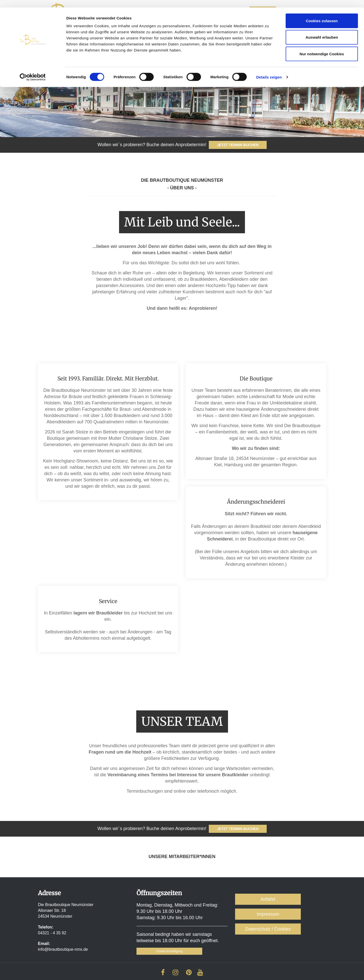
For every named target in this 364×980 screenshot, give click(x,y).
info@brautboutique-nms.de (63, 949)
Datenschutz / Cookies (268, 929)
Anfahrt (268, 899)
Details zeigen (269, 70)
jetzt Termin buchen (238, 829)
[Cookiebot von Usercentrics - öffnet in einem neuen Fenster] (33, 70)
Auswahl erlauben (322, 30)
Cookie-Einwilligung (169, 951)
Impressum (268, 914)
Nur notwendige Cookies (322, 46)
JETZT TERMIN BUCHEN (238, 145)
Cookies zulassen (322, 13)
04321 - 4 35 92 (52, 933)
